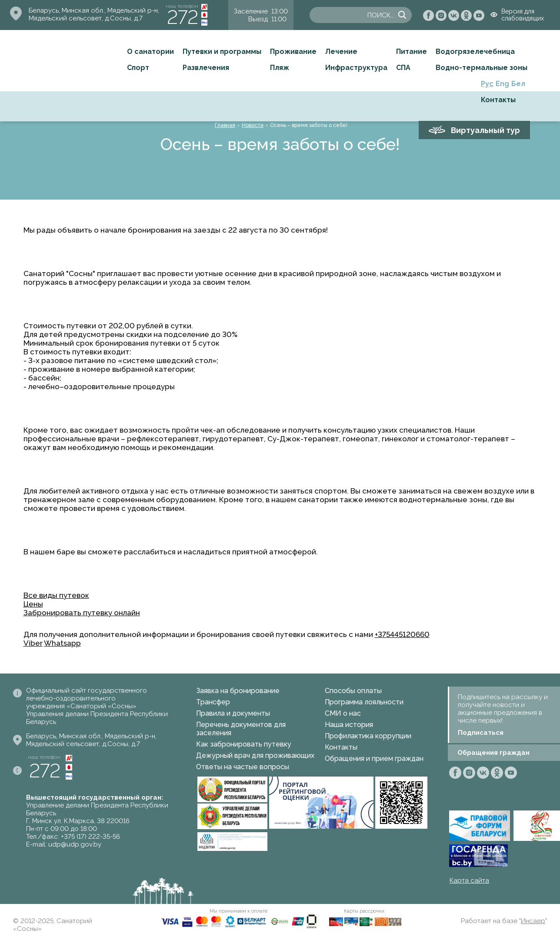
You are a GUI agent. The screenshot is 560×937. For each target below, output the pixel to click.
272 (183, 17)
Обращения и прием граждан (374, 759)
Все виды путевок (56, 595)
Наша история (349, 725)
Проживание (293, 52)
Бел (518, 84)
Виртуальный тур (485, 130)
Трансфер (213, 702)
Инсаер (533, 921)
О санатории (150, 52)
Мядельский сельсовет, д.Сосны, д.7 (86, 18)
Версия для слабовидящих (523, 15)
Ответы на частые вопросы (243, 767)
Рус (487, 84)
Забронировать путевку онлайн (82, 613)
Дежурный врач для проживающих (255, 755)
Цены (33, 604)
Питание (412, 52)
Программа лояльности (364, 702)
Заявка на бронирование (238, 691)
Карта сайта (469, 880)
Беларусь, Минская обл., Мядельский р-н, (94, 10)
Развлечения (206, 68)
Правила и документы (233, 713)
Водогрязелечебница (475, 52)
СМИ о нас (343, 713)
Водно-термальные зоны (482, 68)
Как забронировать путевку (244, 744)
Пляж (280, 68)
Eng (502, 84)
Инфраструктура (356, 68)
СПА (403, 68)
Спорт (138, 68)
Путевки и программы (222, 52)
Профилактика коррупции (368, 736)
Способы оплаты (353, 691)
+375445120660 (402, 634)
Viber (33, 643)
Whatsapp (62, 643)
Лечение (341, 52)
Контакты (498, 100)
